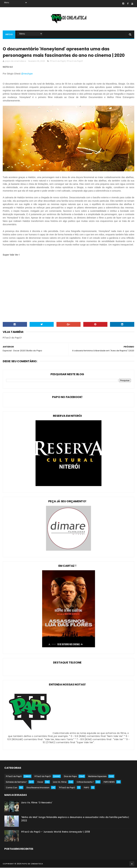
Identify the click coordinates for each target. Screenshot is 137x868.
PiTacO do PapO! (75, 61)
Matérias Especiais (97, 777)
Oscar (40, 782)
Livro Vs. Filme (60, 782)
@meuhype (27, 74)
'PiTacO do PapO (67, 788)
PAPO (87, 788)
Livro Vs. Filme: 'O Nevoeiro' (37, 803)
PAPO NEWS (109, 782)
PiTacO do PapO (58, 61)
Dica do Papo (70, 777)
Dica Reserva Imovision (38, 788)
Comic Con (12, 788)
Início (9, 35)
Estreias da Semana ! (16, 782)
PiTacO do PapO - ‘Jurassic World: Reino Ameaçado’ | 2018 (56, 832)
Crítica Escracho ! (85, 782)
